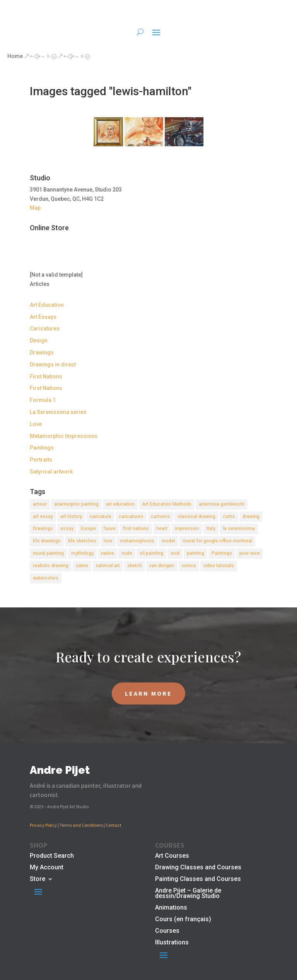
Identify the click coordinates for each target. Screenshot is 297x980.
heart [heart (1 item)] (162, 528)
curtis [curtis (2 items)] (229, 517)
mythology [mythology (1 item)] (82, 553)
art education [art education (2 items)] (120, 504)
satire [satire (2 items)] (82, 566)
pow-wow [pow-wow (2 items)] (250, 553)
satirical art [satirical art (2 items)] (108, 566)
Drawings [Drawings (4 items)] (43, 528)
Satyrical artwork (51, 472)
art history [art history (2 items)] (71, 517)
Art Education (47, 305)
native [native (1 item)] (108, 553)
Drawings (42, 352)
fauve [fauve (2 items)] (109, 528)
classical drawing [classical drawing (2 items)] (196, 517)
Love (36, 424)
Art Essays (43, 317)
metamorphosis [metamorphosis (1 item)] (137, 541)
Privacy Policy (43, 825)
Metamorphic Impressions (64, 436)
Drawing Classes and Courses (198, 868)
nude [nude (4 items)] (127, 553)
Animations (171, 908)
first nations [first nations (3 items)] (136, 528)
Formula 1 (43, 400)
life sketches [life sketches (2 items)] (82, 541)
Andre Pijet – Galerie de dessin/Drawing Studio (188, 894)
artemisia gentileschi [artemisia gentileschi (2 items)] (222, 504)
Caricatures (45, 328)
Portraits (41, 460)
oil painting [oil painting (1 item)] (151, 553)
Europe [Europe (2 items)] (88, 528)
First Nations (46, 376)
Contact (114, 825)
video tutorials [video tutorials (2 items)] (219, 566)
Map (35, 208)
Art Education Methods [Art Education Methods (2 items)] (167, 504)
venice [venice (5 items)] (189, 566)
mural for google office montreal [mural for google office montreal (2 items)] (217, 541)
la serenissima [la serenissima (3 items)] (239, 528)
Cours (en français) (183, 920)
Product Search (52, 856)
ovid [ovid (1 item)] (175, 553)
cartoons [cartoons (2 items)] (160, 517)
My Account (47, 868)
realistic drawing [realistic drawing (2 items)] (51, 566)
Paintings (42, 448)
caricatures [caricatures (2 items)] (131, 517)
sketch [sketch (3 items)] (135, 566)
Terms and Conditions (81, 825)
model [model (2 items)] (168, 541)
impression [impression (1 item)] (187, 528)
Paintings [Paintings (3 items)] (222, 553)
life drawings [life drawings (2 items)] (47, 541)
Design (39, 340)
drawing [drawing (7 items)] (251, 517)
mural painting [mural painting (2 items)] (48, 553)
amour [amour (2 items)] (40, 504)
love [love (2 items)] (108, 541)
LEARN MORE (148, 693)
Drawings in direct (53, 364)
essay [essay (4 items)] (67, 528)
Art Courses (172, 856)
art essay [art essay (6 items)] (43, 517)
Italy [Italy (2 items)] (211, 528)
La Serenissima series (58, 412)
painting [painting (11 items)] (195, 553)
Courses (167, 931)
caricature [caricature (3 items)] (100, 517)
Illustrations (172, 943)
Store (38, 879)
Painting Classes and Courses (198, 879)
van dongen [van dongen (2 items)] (162, 566)
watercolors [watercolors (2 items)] (46, 578)
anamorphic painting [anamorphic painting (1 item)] (76, 504)
